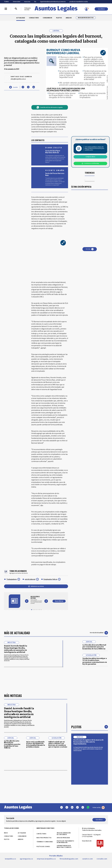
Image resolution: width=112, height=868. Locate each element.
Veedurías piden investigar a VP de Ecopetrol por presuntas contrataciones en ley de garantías (95, 661)
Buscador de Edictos (86, 18)
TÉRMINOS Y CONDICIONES (45, 842)
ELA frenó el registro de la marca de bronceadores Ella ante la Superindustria (88, 742)
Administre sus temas (36, 586)
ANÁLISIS (69, 18)
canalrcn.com (87, 859)
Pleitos (76, 727)
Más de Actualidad (17, 633)
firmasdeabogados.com (69, 859)
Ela (35, 2)
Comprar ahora (90, 157)
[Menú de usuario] (86, 9)
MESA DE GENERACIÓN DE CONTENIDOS (64, 834)
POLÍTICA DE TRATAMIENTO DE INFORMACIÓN (65, 842)
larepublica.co (10, 859)
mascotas (27, 2)
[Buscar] (16, 9)
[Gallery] (36, 600)
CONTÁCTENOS (41, 834)
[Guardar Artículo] (13, 87)
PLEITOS (59, 18)
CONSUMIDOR (47, 18)
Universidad (17, 2)
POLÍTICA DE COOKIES (43, 847)
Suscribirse (101, 9)
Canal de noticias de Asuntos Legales (50, 107)
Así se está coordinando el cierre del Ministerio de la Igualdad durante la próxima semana (35, 744)
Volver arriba (99, 808)
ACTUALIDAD (21, 18)
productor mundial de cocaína (79, 2)
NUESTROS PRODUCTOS (44, 838)
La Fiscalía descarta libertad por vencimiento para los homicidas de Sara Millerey (94, 647)
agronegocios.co (26, 859)
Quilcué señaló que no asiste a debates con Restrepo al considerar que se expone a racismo (58, 744)
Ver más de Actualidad (99, 633)
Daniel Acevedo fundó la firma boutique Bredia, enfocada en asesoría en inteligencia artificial (16, 649)
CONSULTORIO (34, 18)
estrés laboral (30, 579)
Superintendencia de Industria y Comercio (53, 2)
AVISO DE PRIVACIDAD (63, 838)
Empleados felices (50, 579)
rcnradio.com (102, 859)
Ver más (90, 249)
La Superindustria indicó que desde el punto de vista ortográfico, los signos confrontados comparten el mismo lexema (88, 749)
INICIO (6, 833)
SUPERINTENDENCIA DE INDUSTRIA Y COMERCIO (64, 846)
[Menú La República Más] (6, 9)
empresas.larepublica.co (46, 859)
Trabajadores (12, 579)
